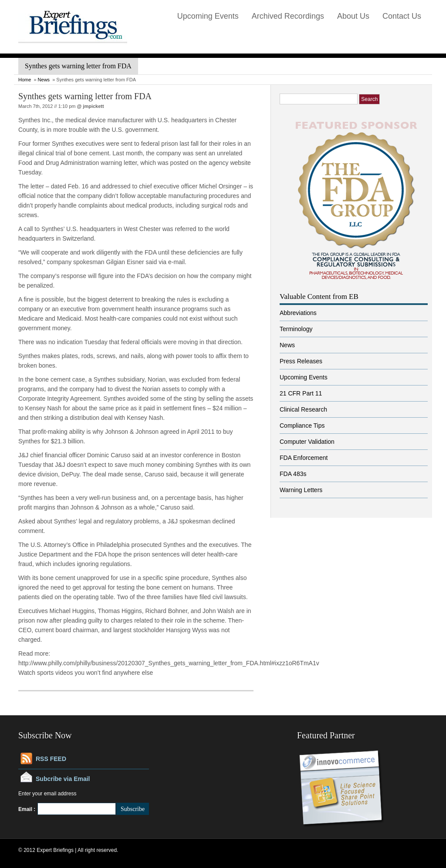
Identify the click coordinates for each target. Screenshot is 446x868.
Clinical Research (303, 409)
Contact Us (402, 16)
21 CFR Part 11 (301, 393)
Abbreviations (298, 313)
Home (25, 80)
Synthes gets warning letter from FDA (85, 96)
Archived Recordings (288, 16)
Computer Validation (307, 442)
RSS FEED (51, 759)
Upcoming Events (208, 16)
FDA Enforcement (304, 458)
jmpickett (93, 106)
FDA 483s (293, 474)
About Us (353, 16)
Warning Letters (301, 490)
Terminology (296, 329)
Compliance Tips (302, 426)
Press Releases (301, 361)
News (44, 80)
